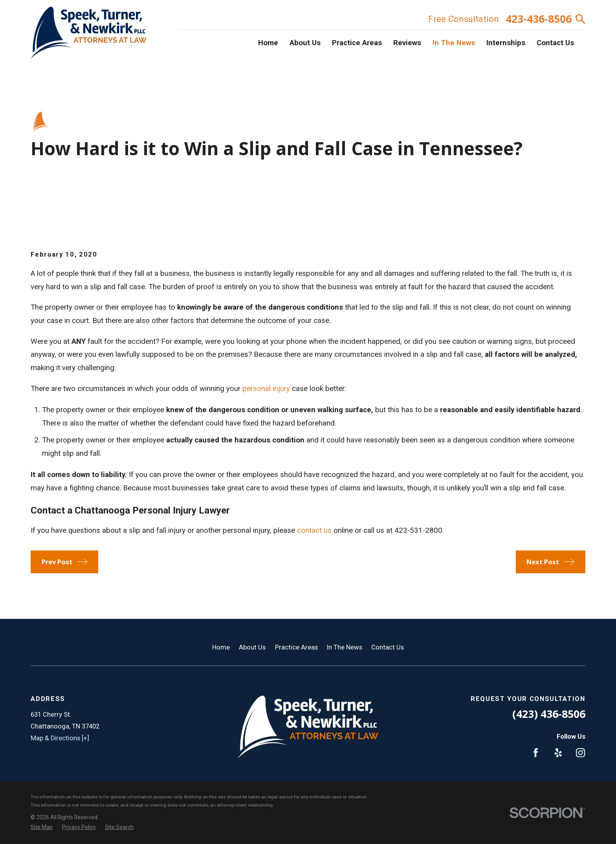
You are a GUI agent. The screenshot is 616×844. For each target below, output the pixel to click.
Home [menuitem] (268, 43)
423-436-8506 (539, 19)
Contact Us (388, 647)
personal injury (266, 389)
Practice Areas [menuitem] (357, 43)
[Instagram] (580, 753)
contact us (314, 530)
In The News (345, 647)
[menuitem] (42, 827)
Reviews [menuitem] (407, 43)
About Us (252, 647)
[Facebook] (536, 753)
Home (221, 647)
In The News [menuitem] (454, 43)
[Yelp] (558, 753)
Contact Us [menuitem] (555, 43)
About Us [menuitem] (305, 43)
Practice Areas (296, 647)
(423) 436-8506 (549, 714)
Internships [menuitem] (506, 43)
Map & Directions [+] (60, 738)
